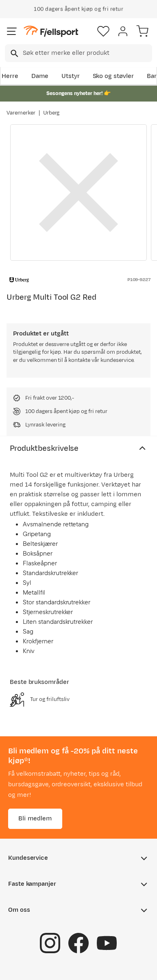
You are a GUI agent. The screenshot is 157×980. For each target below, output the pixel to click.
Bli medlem (35, 818)
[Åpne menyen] (12, 31)
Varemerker (21, 113)
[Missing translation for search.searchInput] (14, 53)
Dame (40, 76)
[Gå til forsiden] (51, 31)
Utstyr (71, 76)
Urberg (51, 113)
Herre (10, 76)
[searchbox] (87, 53)
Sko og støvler (113, 76)
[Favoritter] (103, 31)
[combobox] (78, 53)
